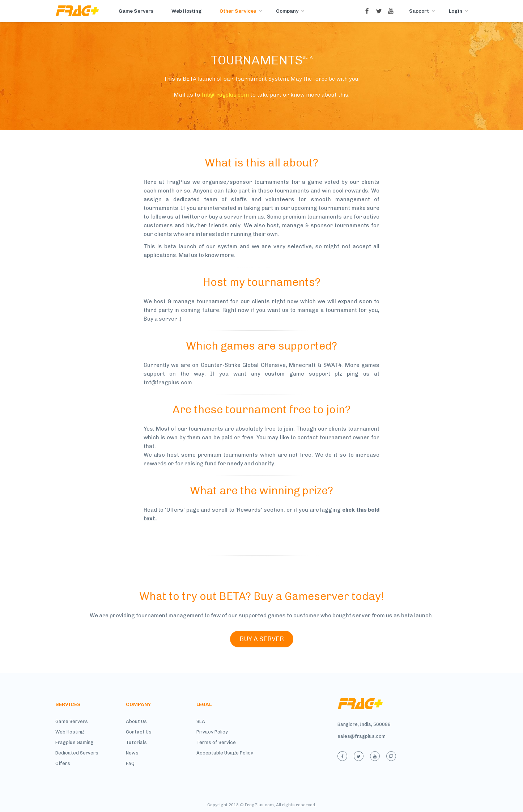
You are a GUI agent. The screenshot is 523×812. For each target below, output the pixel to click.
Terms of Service (216, 742)
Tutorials (136, 742)
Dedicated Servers (77, 753)
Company (287, 11)
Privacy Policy (212, 732)
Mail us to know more (206, 255)
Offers (63, 763)
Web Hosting (186, 11)
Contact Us (139, 732)
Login (456, 11)
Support (419, 11)
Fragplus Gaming (74, 742)
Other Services (238, 11)
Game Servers (136, 11)
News (132, 753)
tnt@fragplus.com (225, 95)
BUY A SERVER (262, 639)
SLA (201, 721)
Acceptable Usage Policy (225, 753)
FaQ (130, 763)
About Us (136, 721)
